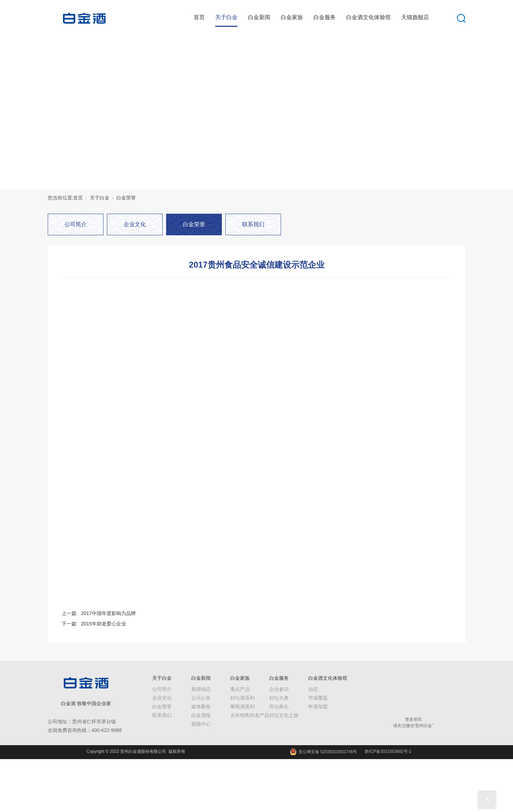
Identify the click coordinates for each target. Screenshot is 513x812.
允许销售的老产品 (250, 715)
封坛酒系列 (242, 698)
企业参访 (279, 689)
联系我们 (253, 224)
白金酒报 (201, 715)
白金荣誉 (126, 198)
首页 (199, 17)
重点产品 (240, 689)
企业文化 (135, 224)
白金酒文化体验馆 (368, 17)
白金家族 (292, 17)
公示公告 (201, 698)
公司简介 (76, 224)
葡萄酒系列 (242, 707)
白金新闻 (259, 17)
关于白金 (226, 17)
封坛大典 (279, 698)
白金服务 (325, 17)
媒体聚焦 (201, 707)
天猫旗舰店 (415, 17)
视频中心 (201, 724)
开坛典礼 (279, 707)
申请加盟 (318, 707)
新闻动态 (201, 689)
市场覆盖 (318, 698)
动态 (313, 689)
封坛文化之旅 (284, 715)
